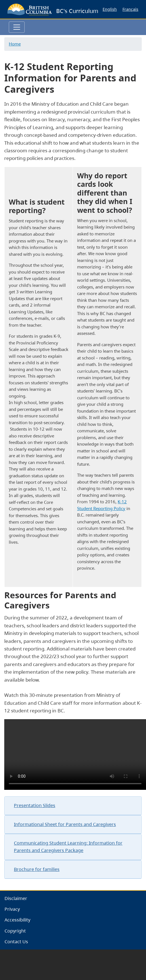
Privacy (12, 909)
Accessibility (17, 920)
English (110, 9)
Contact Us (16, 942)
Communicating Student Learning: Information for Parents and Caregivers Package (68, 847)
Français (130, 9)
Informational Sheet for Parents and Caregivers (65, 824)
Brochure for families (37, 869)
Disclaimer (16, 898)
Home (15, 44)
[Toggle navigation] (17, 27)
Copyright (15, 931)
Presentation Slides (35, 805)
